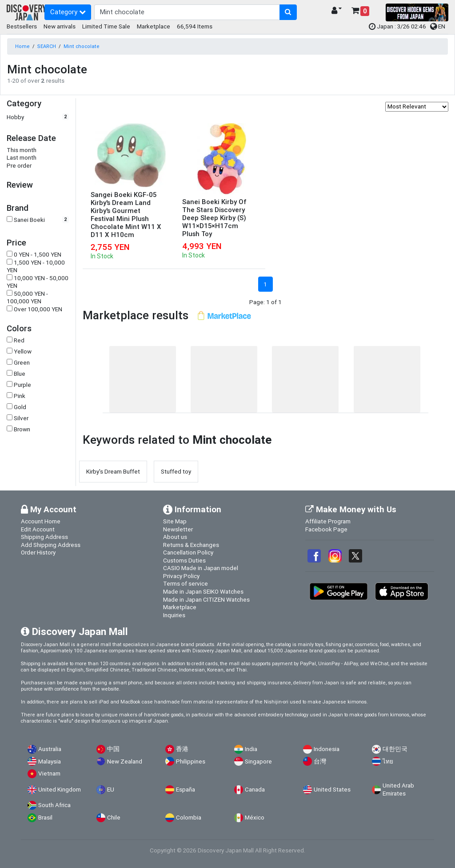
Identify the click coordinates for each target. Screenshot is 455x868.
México (255, 818)
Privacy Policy (181, 576)
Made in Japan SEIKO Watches (203, 591)
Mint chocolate (82, 46)
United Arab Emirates (398, 790)
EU (111, 790)
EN (438, 26)
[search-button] (288, 12)
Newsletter (178, 529)
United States (332, 790)
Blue (20, 374)
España (186, 790)
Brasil (45, 818)
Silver (21, 418)
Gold (20, 407)
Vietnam (49, 774)
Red (19, 340)
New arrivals (60, 26)
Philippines (191, 762)
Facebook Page (326, 529)
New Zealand (125, 762)
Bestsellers (22, 26)
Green (22, 363)
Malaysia (50, 762)
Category (68, 12)
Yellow (23, 352)
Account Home (41, 521)
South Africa (54, 805)
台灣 (320, 762)
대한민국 (395, 749)
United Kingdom (60, 790)
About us (175, 537)
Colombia (189, 818)
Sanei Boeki (29, 220)
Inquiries (174, 615)
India (251, 749)
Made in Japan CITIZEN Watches (206, 599)
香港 (182, 749)
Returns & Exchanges (191, 545)
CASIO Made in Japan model (201, 568)
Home (22, 46)
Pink (20, 396)
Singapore (258, 762)
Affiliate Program (328, 521)
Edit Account (38, 529)
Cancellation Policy (188, 552)
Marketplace (154, 26)
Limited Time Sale (106, 26)
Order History (38, 552)
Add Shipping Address (51, 545)
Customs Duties (184, 560)
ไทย (388, 762)
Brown (22, 429)
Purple (22, 385)
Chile (114, 818)
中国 (113, 749)
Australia (50, 749)
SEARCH (47, 46)
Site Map (175, 521)
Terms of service (186, 583)
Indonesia (327, 749)
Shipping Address (44, 537)
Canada (255, 790)
